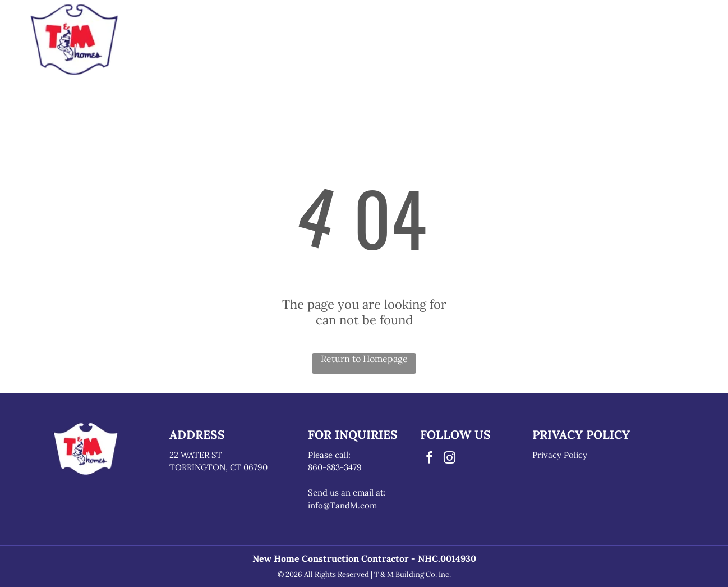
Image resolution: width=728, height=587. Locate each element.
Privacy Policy (560, 455)
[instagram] (449, 459)
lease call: (332, 455)
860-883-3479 (335, 467)
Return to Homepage (364, 359)
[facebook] (429, 459)
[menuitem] (247, 25)
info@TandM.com (342, 505)
